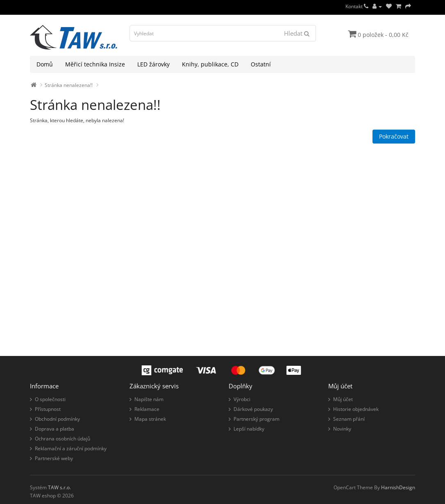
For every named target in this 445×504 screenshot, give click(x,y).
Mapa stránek (150, 419)
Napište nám (149, 399)
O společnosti (50, 399)
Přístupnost (48, 409)
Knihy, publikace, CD (210, 64)
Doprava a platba (54, 429)
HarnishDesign (398, 487)
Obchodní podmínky (57, 419)
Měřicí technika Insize (95, 64)
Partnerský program (257, 419)
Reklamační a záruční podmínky (71, 448)
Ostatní (261, 64)
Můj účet (343, 399)
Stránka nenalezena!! (69, 85)
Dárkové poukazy (253, 409)
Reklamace (147, 409)
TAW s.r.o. (59, 487)
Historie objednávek (356, 409)
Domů (45, 64)
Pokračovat (394, 136)
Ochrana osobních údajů (62, 439)
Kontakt (357, 6)
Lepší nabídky (249, 429)
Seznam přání (349, 419)
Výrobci (242, 399)
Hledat (297, 33)
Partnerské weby (54, 458)
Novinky (342, 429)
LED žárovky (153, 64)
